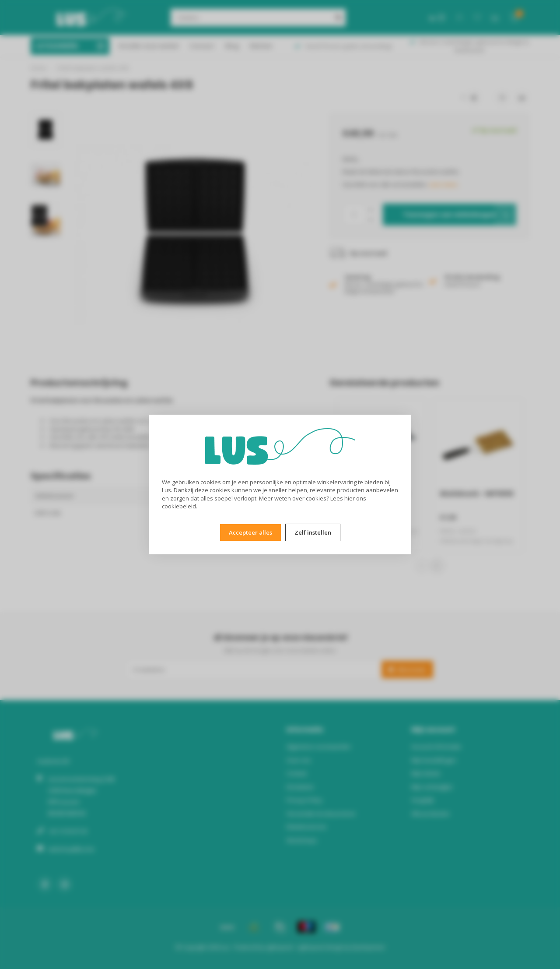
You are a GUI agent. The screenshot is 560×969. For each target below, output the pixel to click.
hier (350, 498)
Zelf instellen (313, 532)
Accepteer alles (250, 532)
